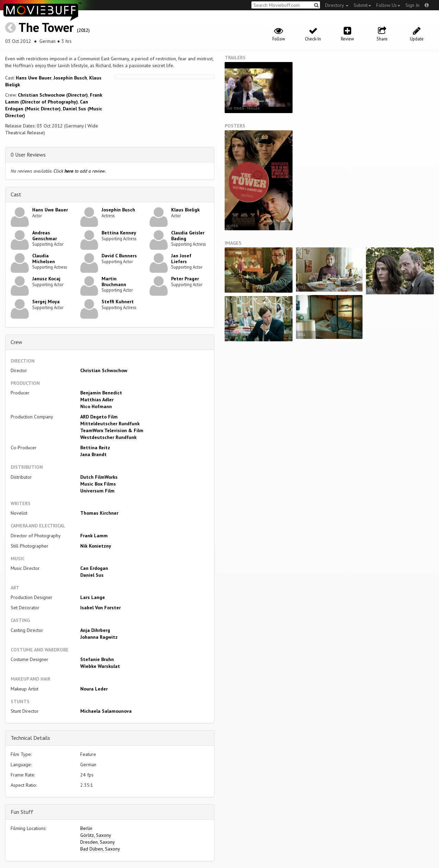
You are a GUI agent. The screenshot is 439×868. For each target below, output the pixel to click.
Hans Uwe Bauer (34, 78)
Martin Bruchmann (114, 282)
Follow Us (388, 5)
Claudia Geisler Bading (188, 236)
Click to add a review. (80, 171)
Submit (362, 5)
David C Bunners (119, 256)
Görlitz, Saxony (96, 835)
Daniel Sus (92, 575)
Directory (337, 5)
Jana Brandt (93, 454)
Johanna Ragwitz (99, 637)
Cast (16, 194)
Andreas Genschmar (45, 236)
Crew (16, 342)
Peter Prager (185, 279)
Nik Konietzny (96, 546)
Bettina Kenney (119, 233)
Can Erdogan (94, 568)
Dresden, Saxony (98, 842)
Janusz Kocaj (46, 279)
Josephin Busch (70, 78)
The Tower (46, 27)
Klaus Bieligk (185, 210)
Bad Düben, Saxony (100, 849)
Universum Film (97, 491)
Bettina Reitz (95, 448)
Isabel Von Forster (100, 608)
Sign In (412, 5)
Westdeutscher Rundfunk (108, 437)
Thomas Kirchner (99, 513)
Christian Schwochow (104, 370)
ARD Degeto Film (99, 417)
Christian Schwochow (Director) (53, 95)
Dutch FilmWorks (99, 477)
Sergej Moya (46, 302)
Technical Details (30, 738)
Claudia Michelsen (44, 259)
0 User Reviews (28, 155)
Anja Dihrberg (95, 630)
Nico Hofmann (96, 406)
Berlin (86, 828)
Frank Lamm (94, 536)
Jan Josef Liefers (181, 259)
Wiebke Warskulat (100, 666)
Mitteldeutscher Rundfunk (110, 424)
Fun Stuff (22, 812)
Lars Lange (93, 597)
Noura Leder (94, 689)
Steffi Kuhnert (118, 302)
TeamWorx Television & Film (112, 430)
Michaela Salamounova (106, 711)
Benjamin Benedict (101, 393)
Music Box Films (98, 484)
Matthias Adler (97, 400)
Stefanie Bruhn (97, 659)
